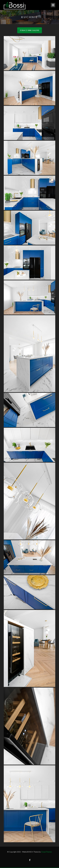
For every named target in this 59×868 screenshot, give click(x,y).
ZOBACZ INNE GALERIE (30, 30)
